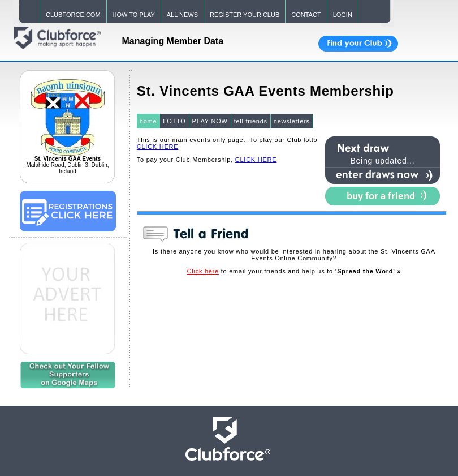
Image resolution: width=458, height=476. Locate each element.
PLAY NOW (210, 121)
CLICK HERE (158, 147)
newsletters (292, 121)
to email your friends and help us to (294, 271)
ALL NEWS (182, 15)
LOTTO (174, 121)
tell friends (251, 121)
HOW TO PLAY (134, 15)
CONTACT (306, 15)
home (148, 121)
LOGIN (343, 15)
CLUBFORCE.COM (73, 15)
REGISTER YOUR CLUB (245, 15)
